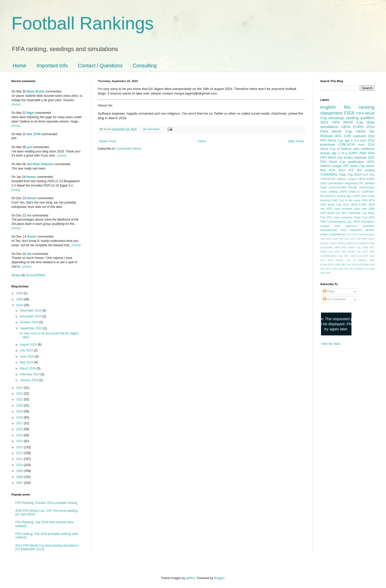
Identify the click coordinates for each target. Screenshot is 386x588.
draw (371, 122)
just (29, 147)
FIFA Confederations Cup (336, 222)
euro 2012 (367, 141)
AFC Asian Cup (354, 166)
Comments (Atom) (129, 149)
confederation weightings (342, 183)
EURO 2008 (357, 153)
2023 (20, 388)
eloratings (336, 118)
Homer (31, 177)
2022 (20, 394)
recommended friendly (343, 187)
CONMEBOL (329, 175)
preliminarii (328, 145)
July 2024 (27, 350)
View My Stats (331, 344)
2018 (20, 417)
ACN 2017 (350, 239)
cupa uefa (360, 209)
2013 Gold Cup (334, 239)
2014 (20, 441)
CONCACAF (347, 145)
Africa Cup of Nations (336, 149)
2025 (20, 299)
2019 (20, 411)
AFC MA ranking (361, 170)
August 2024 (29, 345)
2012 (20, 453)
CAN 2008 (363, 264)
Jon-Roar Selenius (40, 164)
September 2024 (31, 328)
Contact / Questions (100, 66)
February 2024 (30, 374)
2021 (20, 399)
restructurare (367, 187)
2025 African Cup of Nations (347, 260)
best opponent (346, 226)
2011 (20, 459)
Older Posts (296, 141)
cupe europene (343, 217)
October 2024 (29, 322)
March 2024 (28, 368)
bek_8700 (34, 134)
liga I (350, 196)
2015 (20, 435)
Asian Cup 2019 (350, 175)
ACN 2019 (351, 264)
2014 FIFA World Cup (342, 122)
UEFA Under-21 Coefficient (357, 192)
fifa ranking (359, 107)
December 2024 (31, 311)
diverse (325, 153)
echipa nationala (355, 158)
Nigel (30, 113)
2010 (20, 465)
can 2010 (326, 209)
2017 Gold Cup (353, 256)
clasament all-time (362, 230)
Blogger (219, 578)
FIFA (365, 200)
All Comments (334, 299)
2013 (20, 447)
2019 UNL (368, 175)
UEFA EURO (353, 127)
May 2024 (27, 362)
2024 (20, 305)
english (328, 107)
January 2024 (29, 380)
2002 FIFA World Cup (348, 251)
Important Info (52, 66)
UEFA (361, 131)
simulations (329, 127)
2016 (20, 429)
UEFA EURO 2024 (363, 205)
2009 (20, 471)
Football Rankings (83, 23)
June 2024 (27, 357)
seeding (352, 118)
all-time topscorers (348, 243)
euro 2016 (367, 145)
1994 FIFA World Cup (348, 247)
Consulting (145, 66)
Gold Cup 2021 (340, 269)
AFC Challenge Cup (354, 213)
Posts (329, 291)
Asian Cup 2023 (364, 217)
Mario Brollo (36, 91)
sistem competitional (333, 234)
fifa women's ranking (333, 196)
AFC (339, 136)
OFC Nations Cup (359, 269)
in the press (353, 200)
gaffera (191, 578)
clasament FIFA (337, 113)
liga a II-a (352, 141)
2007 (20, 483)
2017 (20, 423)
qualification (356, 162)
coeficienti (359, 136)
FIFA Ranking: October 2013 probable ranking (46, 503)
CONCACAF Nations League (339, 179)
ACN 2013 (360, 196)
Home (19, 66)
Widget (17, 275)
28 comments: (152, 129)
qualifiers (367, 118)
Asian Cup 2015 (338, 205)
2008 (20, 477)
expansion (364, 243)
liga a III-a (340, 153)
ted (29, 215)
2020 (20, 406)
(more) (16, 104)
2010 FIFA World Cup (347, 129)
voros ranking (329, 192)
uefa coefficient (364, 149)
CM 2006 (362, 239)
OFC (361, 183)
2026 (20, 293)
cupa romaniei (343, 209)
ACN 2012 (337, 170)
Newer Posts (108, 141)
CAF (348, 136)
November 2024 (31, 316)
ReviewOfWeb (36, 275)
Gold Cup (338, 200)
